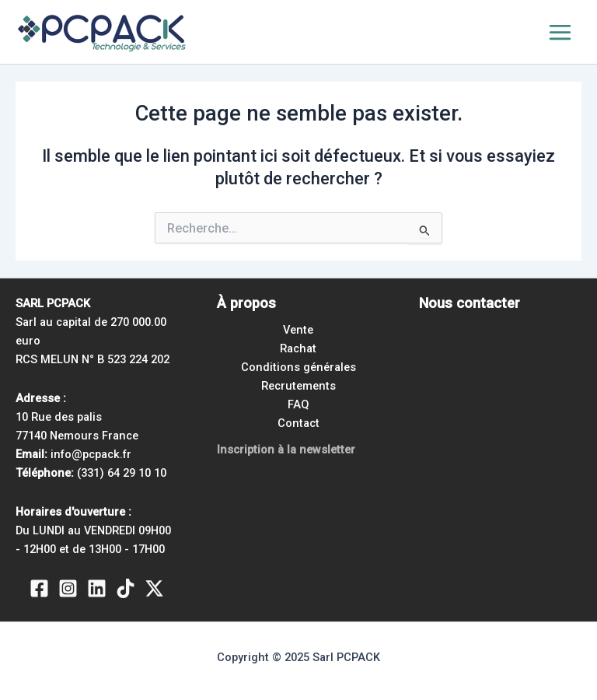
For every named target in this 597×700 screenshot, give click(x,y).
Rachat (298, 348)
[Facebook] (39, 588)
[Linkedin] (97, 588)
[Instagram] (68, 588)
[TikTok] (126, 588)
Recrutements (298, 386)
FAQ (298, 404)
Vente (298, 330)
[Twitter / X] (154, 588)
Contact (298, 423)
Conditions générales (298, 367)
